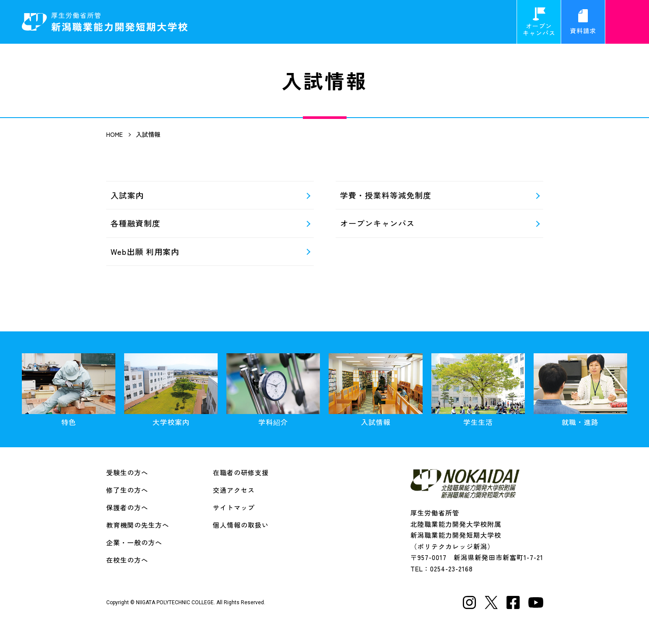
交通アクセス (234, 490)
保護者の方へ (127, 507)
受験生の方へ (127, 472)
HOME (115, 134)
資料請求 (583, 22)
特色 (69, 390)
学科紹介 (273, 390)
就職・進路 (580, 390)
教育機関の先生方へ (138, 525)
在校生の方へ (127, 560)
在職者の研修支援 (241, 472)
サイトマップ (234, 507)
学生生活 (478, 390)
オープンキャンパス (539, 22)
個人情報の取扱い (241, 525)
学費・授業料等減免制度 (386, 195)
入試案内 (127, 195)
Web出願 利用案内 (145, 251)
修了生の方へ (127, 490)
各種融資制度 (135, 223)
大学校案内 (171, 390)
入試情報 (375, 390)
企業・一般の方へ (134, 542)
